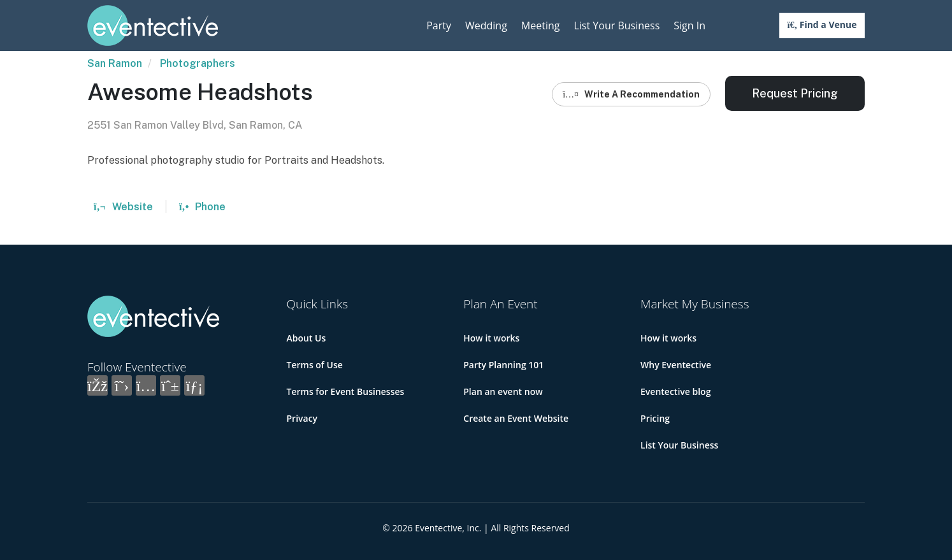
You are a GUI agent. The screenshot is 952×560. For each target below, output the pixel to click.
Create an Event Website (516, 418)
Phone (202, 207)
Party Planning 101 (503, 365)
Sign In (689, 25)
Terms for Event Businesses (346, 391)
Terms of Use (315, 365)
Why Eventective (676, 365)
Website (123, 207)
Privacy (302, 418)
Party (439, 25)
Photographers (198, 63)
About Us (307, 338)
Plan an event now (503, 391)
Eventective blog (675, 391)
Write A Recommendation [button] (631, 94)
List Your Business (617, 25)
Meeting (541, 25)
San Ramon (115, 63)
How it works (491, 338)
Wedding (486, 25)
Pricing (655, 418)
